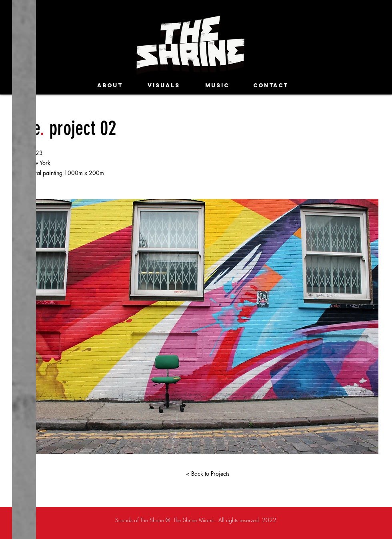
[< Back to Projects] (208, 474)
